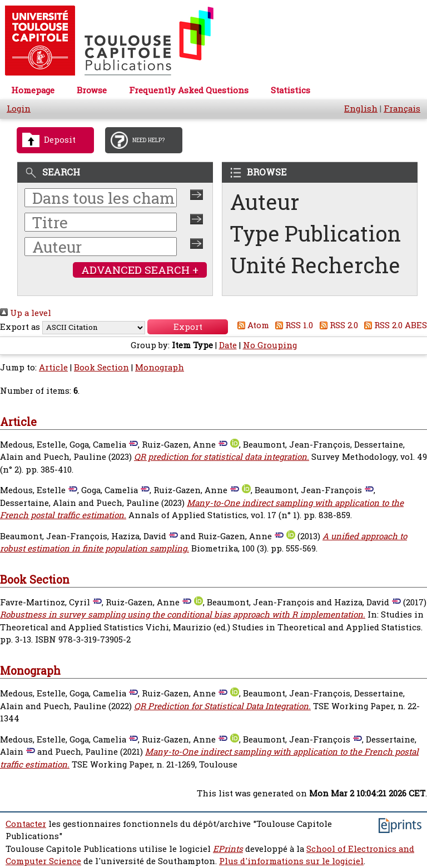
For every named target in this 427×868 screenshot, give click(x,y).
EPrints (228, 849)
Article (53, 367)
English (361, 109)
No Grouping (270, 345)
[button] (188, 327)
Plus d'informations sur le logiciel (291, 861)
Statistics (291, 90)
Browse (92, 90)
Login (19, 109)
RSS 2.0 (337, 325)
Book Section (101, 367)
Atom (251, 325)
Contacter (26, 824)
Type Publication (316, 234)
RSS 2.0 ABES (394, 325)
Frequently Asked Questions (189, 90)
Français (402, 109)
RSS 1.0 (292, 325)
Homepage (33, 90)
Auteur (265, 202)
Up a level (26, 313)
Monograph (160, 367)
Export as (20, 327)
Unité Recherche (315, 265)
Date (228, 345)
